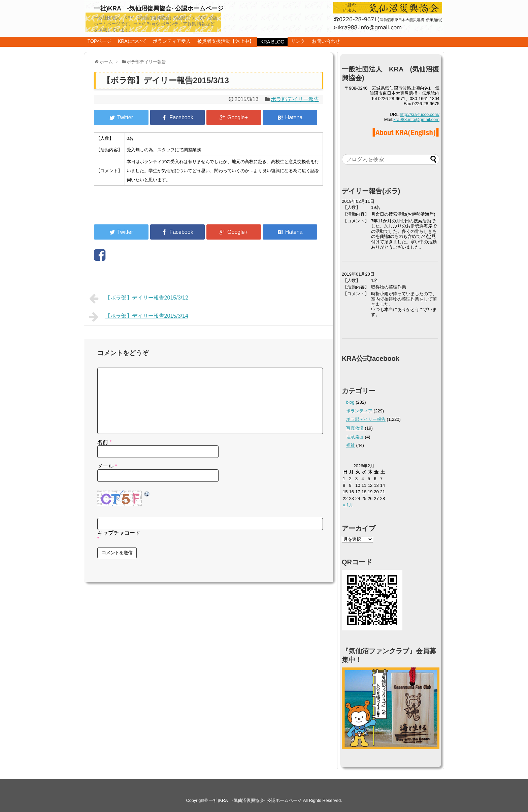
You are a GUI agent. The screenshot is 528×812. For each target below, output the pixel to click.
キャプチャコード (119, 533)
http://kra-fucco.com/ (420, 114)
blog (350, 402)
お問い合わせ (326, 41)
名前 (105, 442)
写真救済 (355, 428)
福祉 (351, 445)
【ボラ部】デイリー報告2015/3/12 (139, 299)
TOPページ (100, 41)
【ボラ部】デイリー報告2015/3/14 (139, 317)
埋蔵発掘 (355, 437)
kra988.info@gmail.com (416, 119)
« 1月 (348, 505)
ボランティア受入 (172, 41)
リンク (298, 41)
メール (107, 466)
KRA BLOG (273, 42)
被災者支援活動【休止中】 (226, 41)
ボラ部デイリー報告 (295, 99)
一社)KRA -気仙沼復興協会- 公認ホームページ (159, 8)
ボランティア (359, 411)
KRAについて (132, 41)
